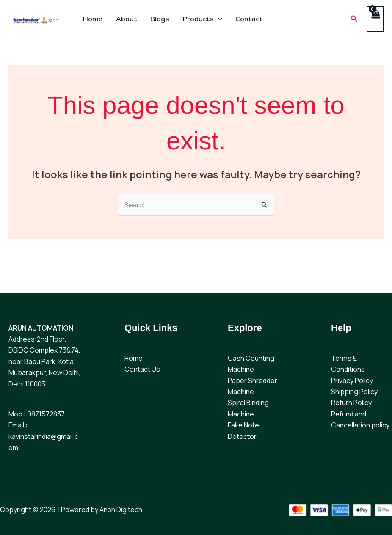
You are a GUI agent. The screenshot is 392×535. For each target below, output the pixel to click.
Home (93, 19)
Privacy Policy (352, 381)
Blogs (160, 19)
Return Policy (351, 403)
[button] (354, 19)
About (126, 19)
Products (203, 19)
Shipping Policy (354, 392)
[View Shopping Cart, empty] (375, 19)
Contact (249, 19)
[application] (218, 19)
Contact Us (142, 369)
